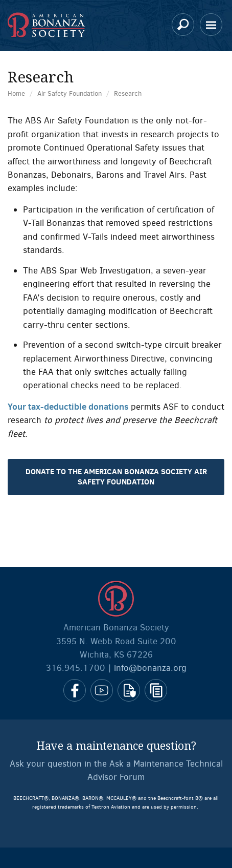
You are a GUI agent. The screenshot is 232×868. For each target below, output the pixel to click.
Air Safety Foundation (69, 93)
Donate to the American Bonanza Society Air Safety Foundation (116, 477)
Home (16, 93)
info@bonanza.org (150, 668)
